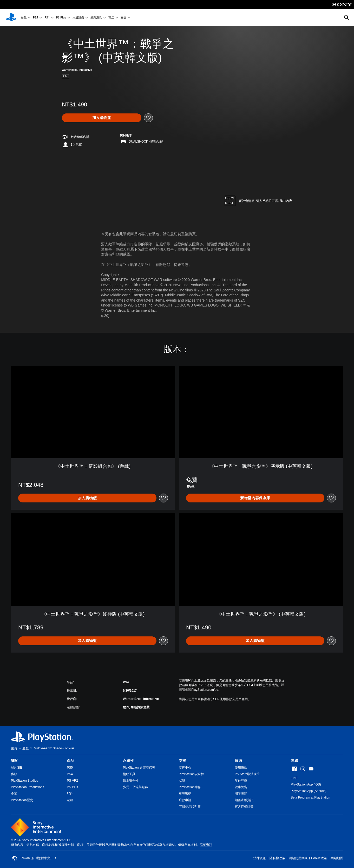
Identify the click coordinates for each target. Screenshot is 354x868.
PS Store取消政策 (247, 774)
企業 (14, 794)
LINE (294, 778)
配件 (70, 794)
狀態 (182, 781)
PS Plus (61, 18)
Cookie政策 (319, 858)
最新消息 (96, 18)
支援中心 (185, 768)
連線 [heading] (294, 761)
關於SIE (17, 768)
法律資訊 (260, 858)
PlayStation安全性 (191, 774)
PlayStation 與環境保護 (139, 768)
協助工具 (129, 774)
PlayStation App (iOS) (306, 784)
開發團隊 (241, 794)
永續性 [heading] (128, 761)
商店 (111, 18)
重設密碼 (185, 794)
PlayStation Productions (27, 787)
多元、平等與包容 (135, 787)
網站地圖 (337, 858)
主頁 (14, 748)
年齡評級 (241, 781)
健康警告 (241, 787)
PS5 (35, 18)
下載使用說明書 (190, 807)
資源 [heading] (238, 761)
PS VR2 (72, 781)
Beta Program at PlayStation (310, 797)
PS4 (47, 18)
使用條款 (241, 768)
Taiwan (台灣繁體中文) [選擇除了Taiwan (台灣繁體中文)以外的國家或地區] (34, 858)
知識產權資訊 (244, 800)
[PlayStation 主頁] (11, 18)
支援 (123, 18)
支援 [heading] (182, 761)
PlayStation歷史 (22, 800)
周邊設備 (78, 18)
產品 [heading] (70, 761)
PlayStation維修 (190, 787)
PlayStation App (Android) (309, 791)
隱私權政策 (277, 858)
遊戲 (24, 18)
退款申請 (185, 800)
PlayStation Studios (24, 781)
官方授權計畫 (244, 807)
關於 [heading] (15, 761)
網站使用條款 (298, 858)
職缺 (14, 774)
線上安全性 (131, 781)
